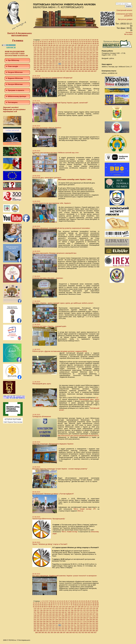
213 (78, 55)
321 (87, 64)
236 (84, 56)
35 (43, 42)
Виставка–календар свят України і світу (75, 179)
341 (84, 66)
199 (35, 55)
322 (91, 64)
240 (97, 56)
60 (98, 42)
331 (53, 66)
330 (50, 66)
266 (47, 60)
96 (45, 45)
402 (80, 71)
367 (35, 69)
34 (40, 42)
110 (85, 45)
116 (38, 47)
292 (63, 62)
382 (81, 69)
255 (78, 58)
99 (51, 45)
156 (97, 49)
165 (60, 51)
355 (63, 67)
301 (91, 62)
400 (74, 71)
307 (44, 64)
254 (75, 58)
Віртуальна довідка (125, 19)
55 (87, 42)
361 (81, 67)
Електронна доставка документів (124, 15)
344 (94, 66)
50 (76, 42)
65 (43, 43)
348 (41, 67)
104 (66, 45)
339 (78, 66)
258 (87, 58)
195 (87, 53)
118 (44, 47)
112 (91, 45)
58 (93, 42)
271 (63, 60)
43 (60, 42)
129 (78, 47)
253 (72, 58)
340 (81, 66)
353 (57, 67)
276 (78, 60)
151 (81, 49)
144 (60, 49)
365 (94, 67)
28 (93, 40)
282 (97, 60)
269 (57, 60)
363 (87, 67)
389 (40, 71)
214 (81, 55)
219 (97, 55)
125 (66, 47)
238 (91, 56)
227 (57, 56)
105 (70, 45)
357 (69, 67)
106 (73, 45)
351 (50, 67)
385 (91, 69)
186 (60, 53)
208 (63, 55)
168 (69, 51)
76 (67, 43)
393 (52, 71)
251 (66, 58)
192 (78, 53)
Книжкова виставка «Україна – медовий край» (49, 326)
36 (45, 42)
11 (55, 40)
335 (66, 66)
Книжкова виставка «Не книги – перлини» (48, 278)
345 (97, 66)
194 (84, 53)
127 (72, 47)
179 (38, 53)
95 (43, 45)
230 (66, 56)
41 (56, 42)
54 (84, 42)
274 (72, 60)
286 (44, 62)
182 (47, 53)
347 (38, 67)
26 (89, 40)
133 (91, 47)
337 (72, 66)
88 (93, 43)
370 (44, 69)
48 (71, 42)
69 (52, 43)
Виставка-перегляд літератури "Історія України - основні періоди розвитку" (60, 469)
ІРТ (95, 509)
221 (38, 56)
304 (35, 64)
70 (54, 43)
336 (69, 66)
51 (78, 42)
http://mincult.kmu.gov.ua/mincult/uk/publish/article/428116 (78, 436)
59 (96, 42)
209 (66, 55)
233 (75, 56)
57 (91, 42)
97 (47, 45)
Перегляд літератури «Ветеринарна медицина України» (53, 444)
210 (69, 55)
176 (94, 51)
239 (94, 56)
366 (97, 67)
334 (63, 66)
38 (49, 42)
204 (50, 55)
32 (36, 42)
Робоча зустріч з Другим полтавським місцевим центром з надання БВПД (60, 351)
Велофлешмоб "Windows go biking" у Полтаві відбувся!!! (53, 494)
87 (91, 43)
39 (52, 42)
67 (47, 43)
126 (69, 47)
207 (60, 55)
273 (69, 60)
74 (63, 43)
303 (97, 62)
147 (69, 49)
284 (38, 62)
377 (66, 69)
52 (80, 42)
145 (63, 49)
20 (75, 40)
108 (79, 45)
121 (53, 47)
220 (35, 56)
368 (38, 69)
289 (53, 62)
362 (84, 67)
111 (88, 45)
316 (72, 64)
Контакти (129, 32)
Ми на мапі (128, 34)
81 (78, 43)
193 (81, 53)
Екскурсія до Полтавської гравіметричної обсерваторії (52, 78)
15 (64, 40)
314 (66, 64)
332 (57, 66)
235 (81, 56)
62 (36, 43)
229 (63, 56)
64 (40, 43)
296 (75, 62)
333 (60, 66)
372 (50, 69)
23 (82, 40)
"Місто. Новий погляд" (82, 509)
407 (95, 71)
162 (50, 51)
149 (75, 49)
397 (64, 71)
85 (87, 43)
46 (67, 42)
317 (75, 64)
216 (87, 55)
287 (47, 62)
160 (44, 51)
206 (57, 55)
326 (38, 66)
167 (66, 51)
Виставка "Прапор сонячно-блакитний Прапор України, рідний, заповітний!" (60, 103)
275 (75, 60)
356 (66, 67)
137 (38, 49)
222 (41, 56)
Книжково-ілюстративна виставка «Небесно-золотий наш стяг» (56, 153)
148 (72, 49)
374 (57, 69)
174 (87, 51)
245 (47, 58)
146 (66, 49)
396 (61, 71)
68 (49, 43)
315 (69, 64)
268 (53, 60)
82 (80, 43)
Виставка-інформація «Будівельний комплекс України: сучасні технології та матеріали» (65, 576)
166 (63, 51)
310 (54, 64)
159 (41, 51)
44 (63, 42)
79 (73, 43)
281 (94, 60)
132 (87, 47)
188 (66, 53)
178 (35, 53)
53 (82, 42)
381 (78, 69)
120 (50, 47)
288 (50, 62)
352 (53, 67)
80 (76, 43)
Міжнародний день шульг (42, 384)
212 (75, 55)
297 (78, 62)
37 (47, 42)
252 (69, 58)
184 (53, 53)
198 (97, 53)
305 (38, 64)
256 (81, 58)
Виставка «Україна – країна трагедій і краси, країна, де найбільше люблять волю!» (63, 303)
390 (43, 71)
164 (57, 51)
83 (82, 43)
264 (41, 60)
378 (69, 69)
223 (44, 56)
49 (73, 42)
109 (82, 45)
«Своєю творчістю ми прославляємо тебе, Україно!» (52, 203)
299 (84, 62)
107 (76, 45)
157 (35, 51)
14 (62, 40)
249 (60, 58)
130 (81, 47)
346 (35, 67)
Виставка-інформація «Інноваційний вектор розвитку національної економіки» (61, 228)
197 (94, 53)
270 (60, 60)
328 (44, 66)
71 (56, 43)
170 (75, 51)
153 (87, 49)
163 (53, 51)
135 (97, 47)
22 (80, 40)
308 (47, 64)
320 (84, 64)
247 (53, 58)
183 (50, 53)
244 (44, 58)
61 (34, 43)
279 (87, 60)
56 (89, 42)
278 (84, 60)
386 (94, 69)
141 (50, 49)
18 (71, 40)
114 (97, 45)
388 (37, 71)
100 (54, 45)
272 (66, 60)
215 (84, 55)
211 (72, 55)
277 (81, 60)
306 (41, 64)
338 (75, 66)
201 (41, 55)
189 (69, 53)
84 (84, 43)
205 (53, 55)
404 (86, 71)
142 (53, 49)
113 (94, 45)
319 (81, 64)
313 (63, 64)
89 (96, 43)
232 (72, 56)
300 (87, 62)
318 (78, 64)
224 (47, 56)
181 (44, 53)
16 (66, 40)
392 (49, 71)
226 (53, 56)
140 (47, 49)
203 (47, 55)
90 (98, 43)
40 (54, 42)
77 (69, 43)
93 (38, 45)
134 (94, 47)
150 (78, 49)
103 (63, 45)
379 (72, 69)
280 (91, 60)
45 (65, 42)
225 (50, 56)
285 (41, 62)
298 (81, 62)
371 (47, 69)
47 (69, 42)
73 (60, 43)
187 (63, 53)
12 (58, 40)
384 (87, 69)
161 (47, 51)
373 (53, 69)
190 (72, 53)
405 (89, 71)
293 (66, 62)
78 (71, 43)
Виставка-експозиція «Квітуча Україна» (47, 128)
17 (69, 40)
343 (91, 66)
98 (49, 45)
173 (84, 51)
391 (46, 71)
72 (58, 43)
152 (84, 49)
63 (38, 43)
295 (72, 62)
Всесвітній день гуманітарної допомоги (47, 178)
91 (34, 45)
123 (60, 47)
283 (35, 62)
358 (72, 67)
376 (63, 69)
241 (35, 58)
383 (84, 69)
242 (38, 58)
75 (65, 43)
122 (57, 47)
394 (55, 71)
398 (67, 71)
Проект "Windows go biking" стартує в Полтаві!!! (50, 544)
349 (44, 67)
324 (97, 64)
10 (53, 40)
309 (50, 64)
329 (47, 66)
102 (60, 45)
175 (91, 51)
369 (41, 69)
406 (92, 71)
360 (78, 67)
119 (47, 47)
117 (41, 47)
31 (34, 42)
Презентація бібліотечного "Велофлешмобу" (49, 519)
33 (38, 42)
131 (84, 47)
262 (35, 60)
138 (41, 49)
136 (35, 49)
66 (45, 43)
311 (57, 64)
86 (89, 43)
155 (94, 49)
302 (94, 62)
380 (75, 69)
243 (41, 58)
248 (57, 58)
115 (35, 47)
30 (97, 40)
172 (81, 51)
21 (78, 40)
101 (57, 45)
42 (58, 42)
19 (73, 40)
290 (57, 62)
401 (77, 71)
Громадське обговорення (42, 416)
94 (40, 45)
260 (94, 58)
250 (63, 58)
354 (60, 67)
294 (69, 62)
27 (91, 40)
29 (95, 40)
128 (75, 47)
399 (71, 71)
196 (91, 53)
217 (91, 55)
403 (83, 71)
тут (97, 398)
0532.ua (80, 511)
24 (84, 40)
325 (35, 66)
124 (63, 47)
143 (57, 49)
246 (50, 58)
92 (36, 45)
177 (97, 51)
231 (69, 56)
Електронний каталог (124, 10)
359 (75, 67)
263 (38, 60)
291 (60, 62)
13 (60, 40)
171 (78, 51)
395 (58, 71)
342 (87, 66)
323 (94, 64)
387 (97, 69)
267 (50, 60)
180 (41, 53)
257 (84, 58)
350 (47, 67)
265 (44, 60)
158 (38, 51)
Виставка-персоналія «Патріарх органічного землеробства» (54, 253)
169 (72, 51)
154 (91, 49)
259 (91, 58)
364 (91, 67)
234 (78, 56)
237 (87, 56)
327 (41, 66)
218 (94, 55)
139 (44, 49)
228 (60, 56)
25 (86, 40)
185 (57, 53)
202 (44, 55)
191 (75, 53)
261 (97, 58)
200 (38, 55)
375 (60, 69)
